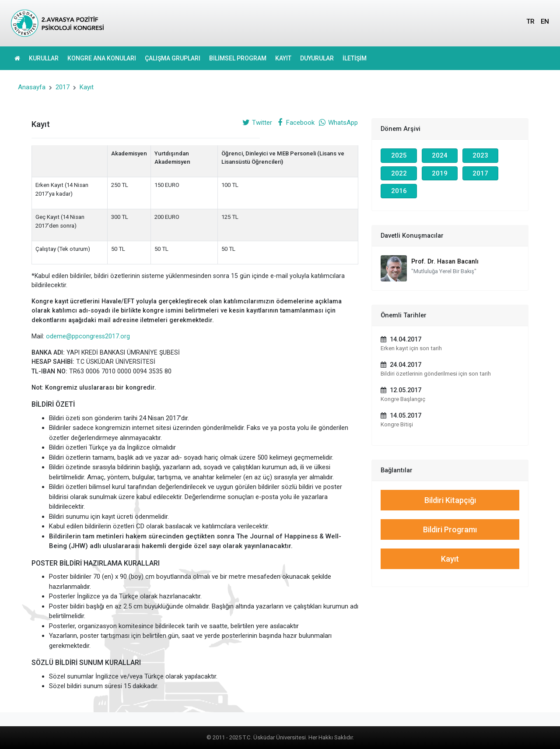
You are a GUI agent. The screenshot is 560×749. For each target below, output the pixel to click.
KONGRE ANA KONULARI (102, 58)
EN (545, 21)
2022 (399, 173)
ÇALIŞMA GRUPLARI (173, 58)
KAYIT (283, 58)
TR (530, 21)
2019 (440, 173)
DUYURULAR (317, 58)
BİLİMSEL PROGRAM (238, 58)
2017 (63, 87)
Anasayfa (32, 87)
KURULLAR (44, 58)
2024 (440, 155)
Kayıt (87, 87)
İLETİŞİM (355, 58)
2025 (399, 155)
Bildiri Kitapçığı (450, 500)
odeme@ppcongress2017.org (88, 336)
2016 (399, 191)
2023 (480, 155)
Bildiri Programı (450, 529)
